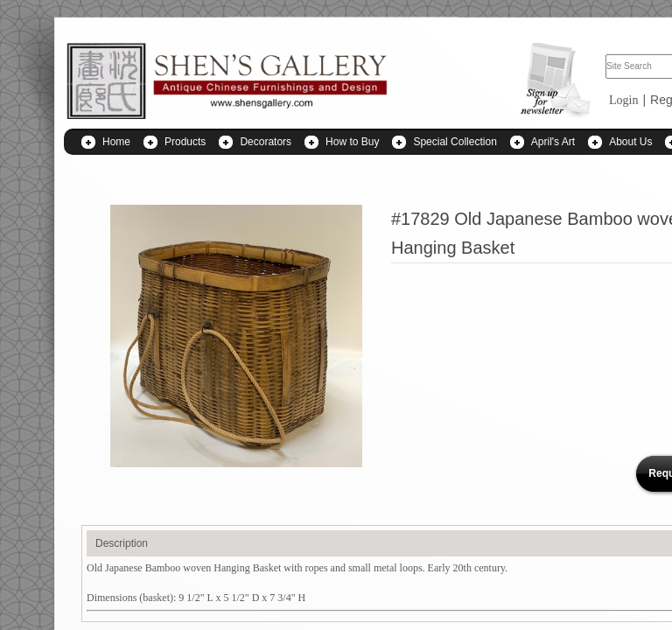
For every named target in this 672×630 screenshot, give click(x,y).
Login (623, 100)
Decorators (266, 142)
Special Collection (455, 142)
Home (116, 142)
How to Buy (352, 142)
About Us (630, 142)
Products (185, 142)
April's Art (553, 142)
